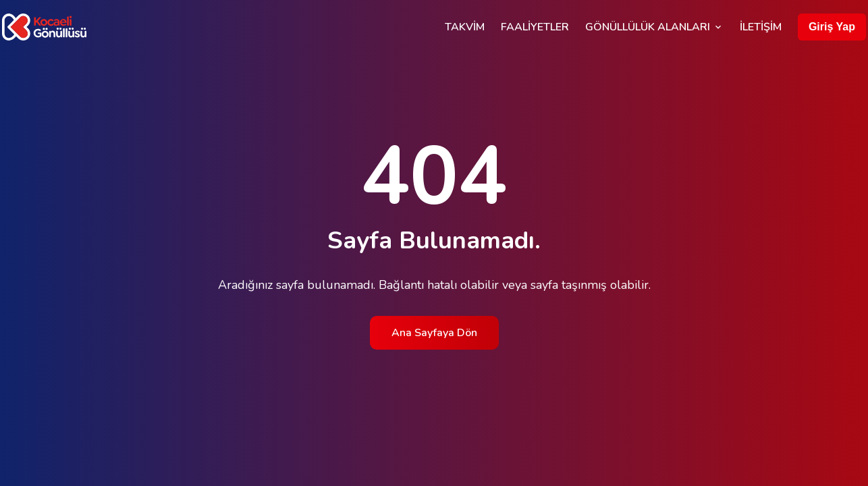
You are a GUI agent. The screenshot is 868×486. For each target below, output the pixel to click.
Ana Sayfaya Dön (434, 333)
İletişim (761, 27)
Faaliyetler (535, 27)
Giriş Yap (832, 27)
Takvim (465, 27)
